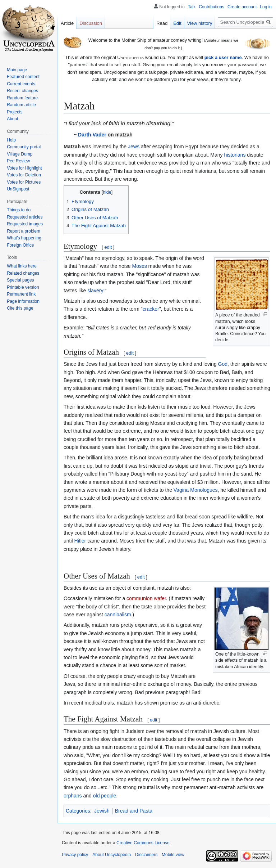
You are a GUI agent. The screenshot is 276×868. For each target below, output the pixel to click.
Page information (23, 301)
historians (235, 155)
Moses (139, 266)
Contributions (211, 7)
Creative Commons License (143, 843)
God (223, 364)
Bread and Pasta (134, 811)
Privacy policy (75, 855)
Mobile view (173, 855)
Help (11, 140)
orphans (73, 796)
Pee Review (18, 161)
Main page (17, 70)
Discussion (91, 23)
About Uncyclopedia (112, 855)
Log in (266, 7)
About (12, 119)
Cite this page (20, 308)
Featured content (23, 77)
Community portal (24, 147)
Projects (15, 112)
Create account (242, 7)
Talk (192, 7)
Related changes (23, 273)
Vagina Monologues (196, 490)
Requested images (25, 224)
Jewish (102, 811)
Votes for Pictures (24, 182)
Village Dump (20, 154)
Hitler (80, 541)
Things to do (19, 210)
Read (162, 23)
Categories (78, 811)
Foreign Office (20, 245)
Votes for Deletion (24, 175)
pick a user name (223, 57)
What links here (22, 266)
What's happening (24, 238)
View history (200, 23)
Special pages (20, 280)
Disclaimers (146, 855)
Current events (21, 84)
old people (105, 796)
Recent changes (22, 91)
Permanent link (21, 294)
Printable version (23, 287)
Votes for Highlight (24, 168)
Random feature (22, 98)
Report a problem (24, 231)
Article (67, 23)
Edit (177, 23)
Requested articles (25, 217)
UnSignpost (18, 189)
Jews (134, 147)
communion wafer (146, 598)
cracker (151, 309)
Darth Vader (92, 135)
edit (108, 247)
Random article (21, 105)
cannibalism (118, 615)
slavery (95, 291)
